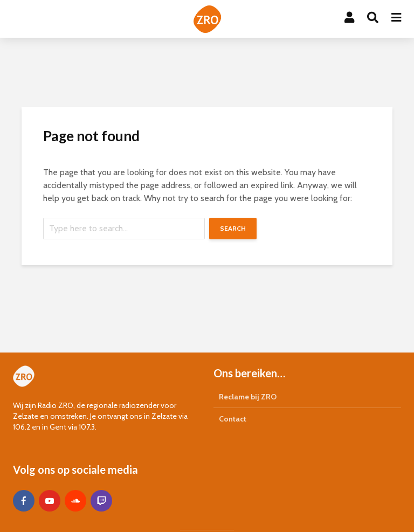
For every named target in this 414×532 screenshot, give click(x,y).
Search (233, 228)
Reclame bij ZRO (248, 397)
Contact (233, 419)
